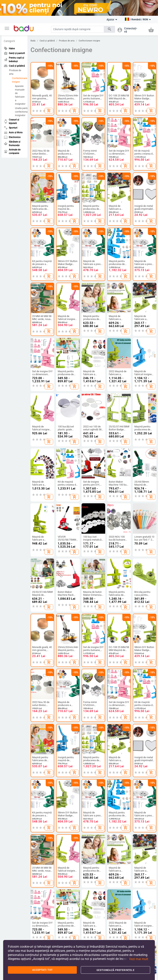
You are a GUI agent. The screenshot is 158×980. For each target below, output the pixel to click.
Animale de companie (115, 770)
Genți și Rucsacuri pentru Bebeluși (66, 734)
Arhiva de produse (14, 731)
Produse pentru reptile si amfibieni (116, 800)
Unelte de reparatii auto (40, 791)
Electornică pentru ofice (66, 821)
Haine (34, 693)
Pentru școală (89, 743)
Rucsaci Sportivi (65, 742)
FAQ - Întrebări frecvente (12, 716)
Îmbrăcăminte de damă (39, 700)
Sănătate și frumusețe (89, 770)
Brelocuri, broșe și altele (143, 712)
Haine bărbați (38, 708)
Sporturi (10, 769)
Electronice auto (39, 820)
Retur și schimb (13, 753)
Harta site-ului (12, 724)
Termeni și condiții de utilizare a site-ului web (54, 908)
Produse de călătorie (36, 800)
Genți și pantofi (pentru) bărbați (65, 709)
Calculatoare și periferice (64, 782)
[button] (7, 28)
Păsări (111, 785)
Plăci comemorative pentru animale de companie (117, 823)
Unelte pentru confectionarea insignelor (20, 112)
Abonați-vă (114, 879)
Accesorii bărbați (39, 722)
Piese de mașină (39, 784)
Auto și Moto (38, 769)
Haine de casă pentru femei (38, 738)
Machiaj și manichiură (88, 797)
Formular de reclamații (11, 745)
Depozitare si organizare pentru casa (117, 711)
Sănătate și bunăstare (88, 807)
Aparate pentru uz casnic (117, 749)
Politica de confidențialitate (44, 913)
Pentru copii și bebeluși (91, 695)
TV (58, 775)
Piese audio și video (64, 812)
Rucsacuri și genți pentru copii (91, 722)
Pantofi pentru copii (90, 712)
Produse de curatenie (114, 700)
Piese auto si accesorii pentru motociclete (39, 811)
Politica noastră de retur (106, 908)
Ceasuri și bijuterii (140, 695)
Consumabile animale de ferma (117, 811)
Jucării (86, 736)
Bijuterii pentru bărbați (141, 735)
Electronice (63, 769)
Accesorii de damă (40, 715)
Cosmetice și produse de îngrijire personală (92, 817)
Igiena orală (88, 790)
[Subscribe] (66, 879)
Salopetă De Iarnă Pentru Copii (40, 729)
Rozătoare (113, 791)
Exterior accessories (37, 776)
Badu (33, 41)
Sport (7, 775)
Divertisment (11, 797)
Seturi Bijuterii (141, 743)
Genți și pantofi (66, 693)
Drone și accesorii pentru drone (66, 791)
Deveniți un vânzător (10, 707)
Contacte (9, 738)
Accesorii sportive (14, 790)
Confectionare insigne (19, 80)
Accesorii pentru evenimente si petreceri (116, 738)
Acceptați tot (42, 970)
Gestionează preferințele (116, 970)
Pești (110, 778)
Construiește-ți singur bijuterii (141, 703)
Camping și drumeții (11, 782)
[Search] (78, 29)
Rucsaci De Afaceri (66, 726)
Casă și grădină (47, 41)
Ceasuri (138, 721)
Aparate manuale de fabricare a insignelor (20, 95)
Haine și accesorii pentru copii (91, 703)
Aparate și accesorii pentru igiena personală (91, 780)
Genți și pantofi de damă (66, 700)
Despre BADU (12, 699)
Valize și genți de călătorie (65, 718)
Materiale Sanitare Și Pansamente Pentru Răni (92, 829)
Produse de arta (15, 72)
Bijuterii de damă (143, 727)
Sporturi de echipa (14, 810)
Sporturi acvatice (13, 804)
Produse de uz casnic (115, 721)
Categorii (9, 41)
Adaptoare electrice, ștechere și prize (65, 802)
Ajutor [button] (112, 20)
